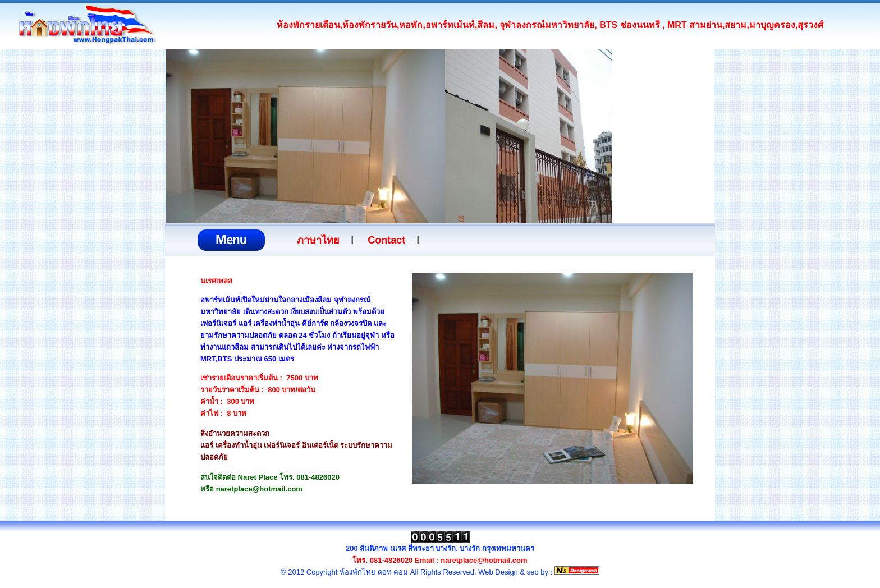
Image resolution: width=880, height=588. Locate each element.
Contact (386, 240)
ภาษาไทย (318, 240)
